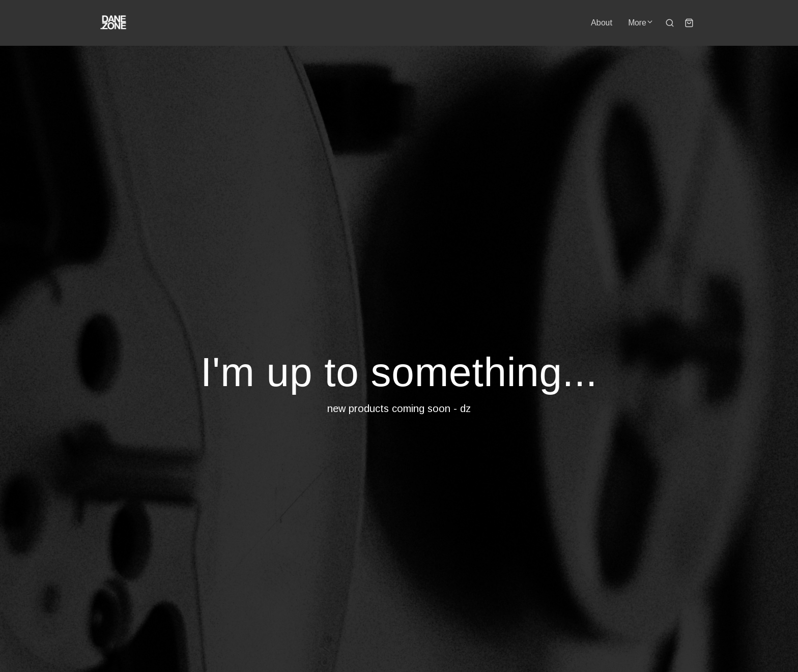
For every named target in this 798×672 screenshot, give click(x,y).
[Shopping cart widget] (689, 23)
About (602, 23)
